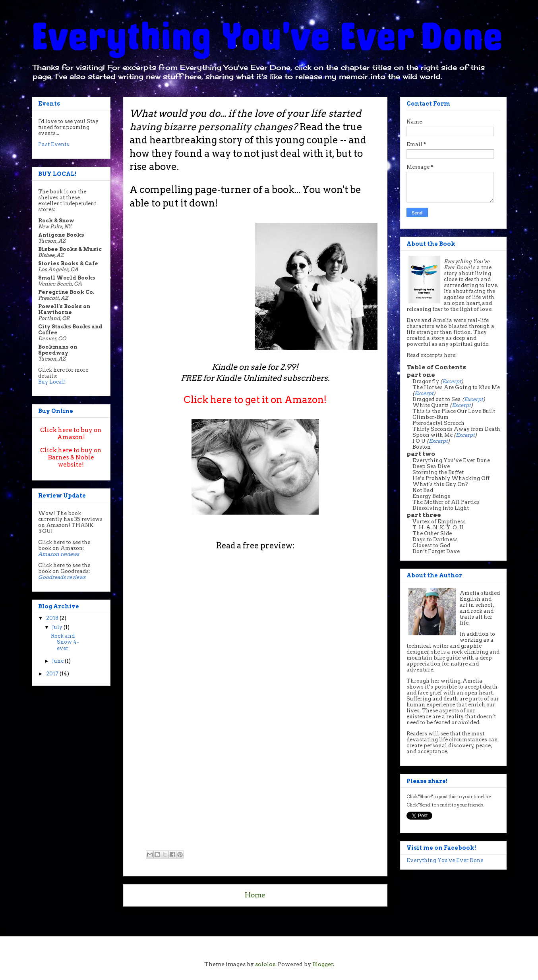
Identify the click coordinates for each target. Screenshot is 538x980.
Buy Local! (52, 382)
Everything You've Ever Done (445, 860)
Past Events (54, 144)
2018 (53, 618)
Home (255, 895)
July (58, 627)
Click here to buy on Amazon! (71, 434)
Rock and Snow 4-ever (65, 642)
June (58, 661)
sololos (265, 964)
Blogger (323, 964)
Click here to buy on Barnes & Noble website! (71, 457)
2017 (53, 674)
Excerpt (452, 381)
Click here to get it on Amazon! (255, 400)
